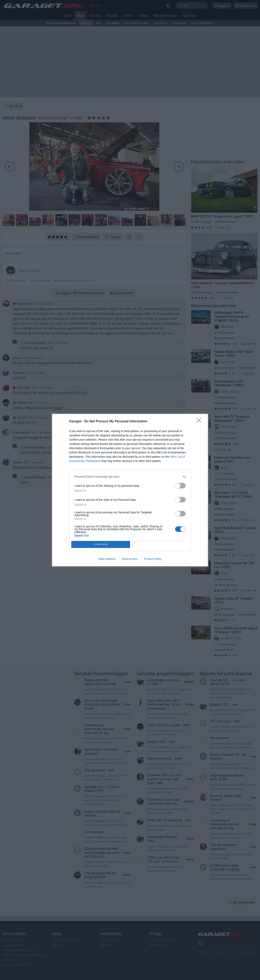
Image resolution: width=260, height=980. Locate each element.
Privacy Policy (153, 559)
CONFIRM (101, 544)
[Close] (200, 422)
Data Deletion (107, 559)
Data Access (130, 559)
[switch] (180, 486)
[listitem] (130, 477)
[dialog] (130, 490)
